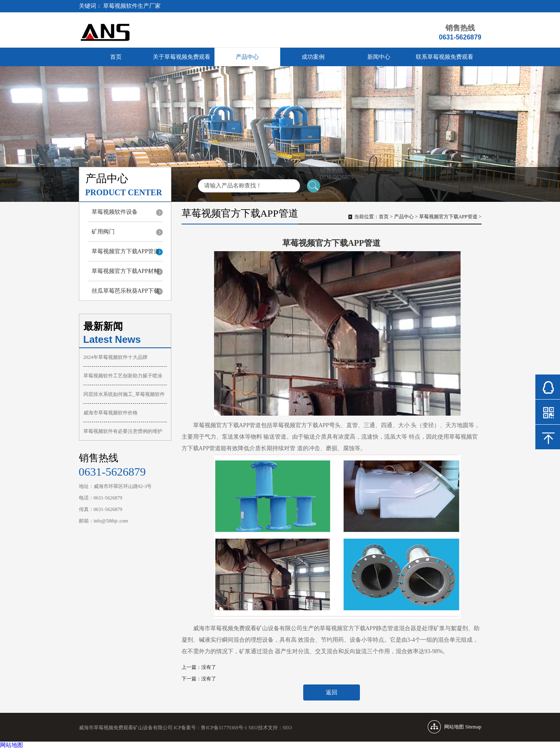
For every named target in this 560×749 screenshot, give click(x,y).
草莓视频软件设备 (115, 212)
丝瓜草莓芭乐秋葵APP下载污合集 (126, 294)
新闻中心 (379, 57)
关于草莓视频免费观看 (182, 57)
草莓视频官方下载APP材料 (126, 271)
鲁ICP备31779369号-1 (224, 728)
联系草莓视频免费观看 (445, 57)
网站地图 (12, 745)
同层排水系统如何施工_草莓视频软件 (124, 394)
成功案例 (313, 57)
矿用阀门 (103, 232)
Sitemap (473, 727)
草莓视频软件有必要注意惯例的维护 (123, 431)
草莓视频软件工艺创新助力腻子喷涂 (123, 376)
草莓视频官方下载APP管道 (126, 251)
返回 (332, 692)
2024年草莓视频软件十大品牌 (115, 357)
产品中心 (247, 57)
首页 (116, 57)
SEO (287, 728)
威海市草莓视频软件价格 (111, 413)
